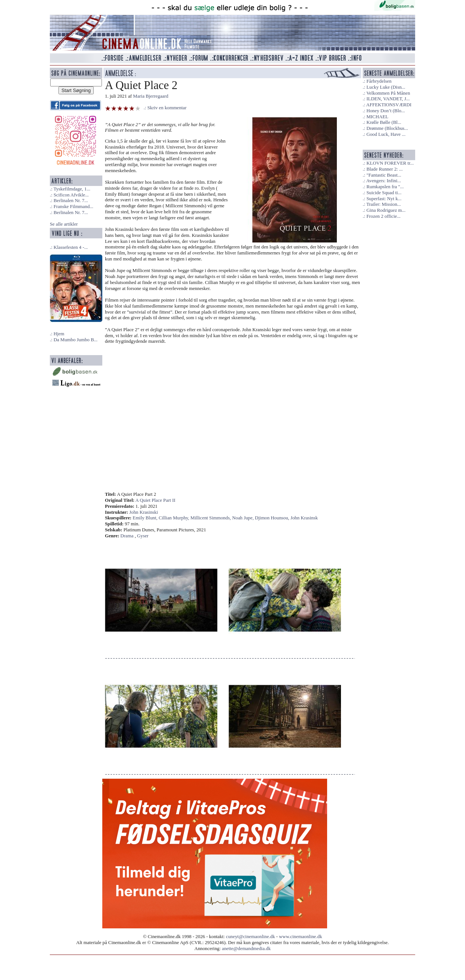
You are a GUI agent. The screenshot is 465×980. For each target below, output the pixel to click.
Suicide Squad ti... (384, 193)
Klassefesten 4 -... (71, 247)
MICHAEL (377, 117)
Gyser (143, 536)
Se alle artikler (64, 224)
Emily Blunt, (146, 518)
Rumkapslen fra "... (385, 187)
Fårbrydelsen (379, 81)
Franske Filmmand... (73, 207)
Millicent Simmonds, (211, 518)
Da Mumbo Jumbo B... (76, 340)
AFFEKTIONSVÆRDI (389, 105)
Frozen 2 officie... (384, 216)
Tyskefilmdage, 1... (72, 189)
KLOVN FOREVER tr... (390, 163)
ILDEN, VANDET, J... (388, 99)
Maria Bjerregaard (151, 96)
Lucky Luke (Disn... (386, 87)
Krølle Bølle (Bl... (384, 122)
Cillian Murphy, (174, 518)
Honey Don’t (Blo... (386, 111)
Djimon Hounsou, (273, 518)
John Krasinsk (304, 518)
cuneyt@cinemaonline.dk (250, 937)
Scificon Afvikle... (71, 195)
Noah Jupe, (244, 518)
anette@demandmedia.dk (246, 949)
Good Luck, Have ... (386, 134)
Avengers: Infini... (384, 181)
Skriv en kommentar (167, 108)
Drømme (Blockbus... (387, 128)
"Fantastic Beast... (384, 175)
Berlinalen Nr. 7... (71, 201)
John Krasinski (144, 512)
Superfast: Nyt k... (384, 199)
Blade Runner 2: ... (385, 169)
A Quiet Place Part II (155, 500)
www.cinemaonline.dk (301, 937)
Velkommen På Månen (388, 93)
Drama (127, 536)
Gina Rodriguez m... (386, 210)
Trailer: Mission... (384, 204)
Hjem (59, 334)
